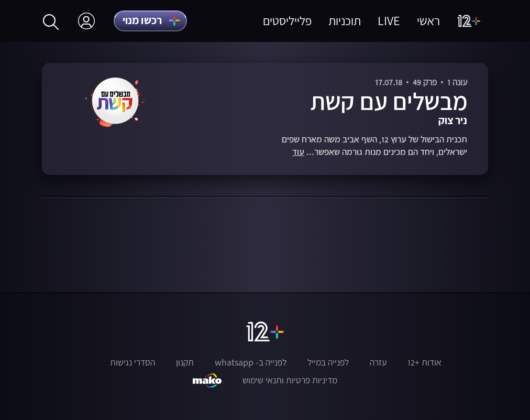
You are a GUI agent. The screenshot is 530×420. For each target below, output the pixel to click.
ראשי (428, 21)
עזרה (378, 362)
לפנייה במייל (328, 362)
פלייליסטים (287, 21)
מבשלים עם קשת (389, 101)
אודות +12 (424, 362)
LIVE (389, 21)
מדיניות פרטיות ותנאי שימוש (290, 380)
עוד (298, 152)
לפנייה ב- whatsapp (251, 362)
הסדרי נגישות (132, 362)
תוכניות (345, 21)
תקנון (185, 362)
